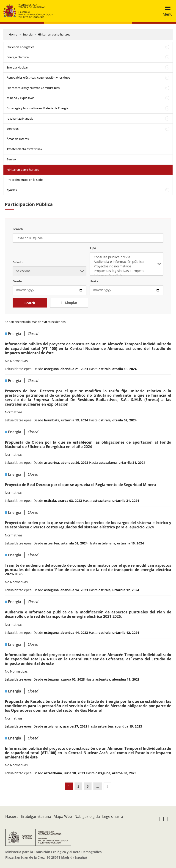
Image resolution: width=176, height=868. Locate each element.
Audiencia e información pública (126, 262)
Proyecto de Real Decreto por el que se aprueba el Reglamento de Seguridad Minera (80, 485)
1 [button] (69, 786)
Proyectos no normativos (126, 266)
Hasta (94, 281)
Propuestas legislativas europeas (126, 271)
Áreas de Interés (18, 139)
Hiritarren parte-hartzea (54, 34)
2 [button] (78, 786)
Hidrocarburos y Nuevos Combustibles (33, 88)
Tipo (93, 248)
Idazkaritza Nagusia (20, 118)
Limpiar (71, 303)
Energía (27, 34)
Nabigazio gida (87, 816)
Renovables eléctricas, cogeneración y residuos (38, 77)
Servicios (13, 129)
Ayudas (12, 190)
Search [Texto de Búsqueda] (18, 229)
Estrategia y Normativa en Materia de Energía (37, 108)
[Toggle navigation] (166, 11)
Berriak (11, 159)
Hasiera (12, 816)
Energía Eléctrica (18, 57)
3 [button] (88, 786)
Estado (18, 262)
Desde (17, 281)
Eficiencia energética (20, 47)
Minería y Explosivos (21, 98)
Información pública (126, 275)
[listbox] (126, 264)
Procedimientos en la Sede (25, 180)
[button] (107, 786)
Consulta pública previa (126, 257)
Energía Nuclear (17, 67)
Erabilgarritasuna (36, 816)
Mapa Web (63, 816)
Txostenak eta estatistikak (24, 149)
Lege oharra (113, 816)
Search (30, 303)
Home (13, 34)
